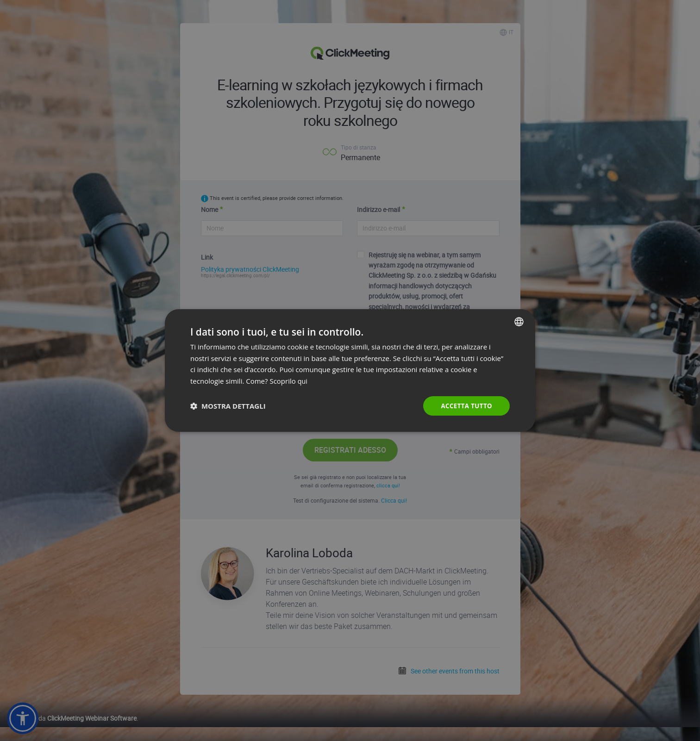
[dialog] (350, 370)
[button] (228, 406)
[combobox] (519, 321)
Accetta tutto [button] (465, 406)
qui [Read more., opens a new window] (303, 380)
